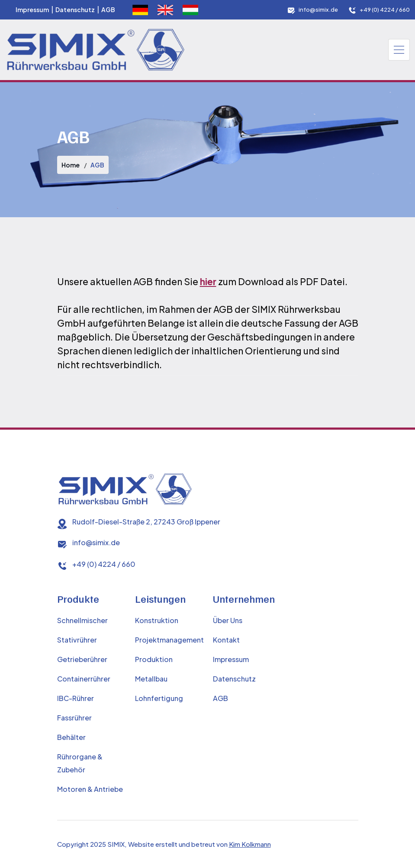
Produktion (154, 659)
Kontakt (226, 640)
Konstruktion (157, 620)
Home (71, 165)
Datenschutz (75, 10)
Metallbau (151, 679)
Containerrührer (84, 679)
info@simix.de (318, 10)
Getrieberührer (82, 659)
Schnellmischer (82, 620)
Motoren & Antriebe (90, 789)
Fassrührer (74, 718)
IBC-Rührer (76, 698)
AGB (108, 10)
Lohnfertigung (159, 698)
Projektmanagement (169, 640)
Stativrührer (77, 640)
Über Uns (228, 620)
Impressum (32, 10)
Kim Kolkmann (250, 844)
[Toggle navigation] (399, 50)
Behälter (71, 737)
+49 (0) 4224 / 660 (385, 10)
